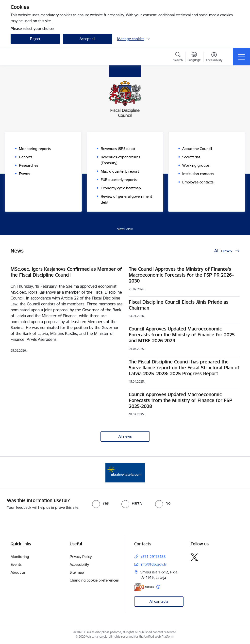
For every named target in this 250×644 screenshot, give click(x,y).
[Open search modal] (178, 58)
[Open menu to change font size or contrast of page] (214, 58)
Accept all (87, 39)
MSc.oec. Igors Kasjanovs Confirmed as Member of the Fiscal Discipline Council (66, 272)
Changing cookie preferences (94, 580)
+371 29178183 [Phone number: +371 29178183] (153, 557)
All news (125, 436)
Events (16, 564)
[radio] (100, 503)
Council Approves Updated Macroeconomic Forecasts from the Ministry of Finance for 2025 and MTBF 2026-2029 (182, 335)
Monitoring (20, 557)
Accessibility (79, 564)
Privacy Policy (81, 557)
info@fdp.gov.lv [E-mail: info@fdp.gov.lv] (153, 564)
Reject (35, 39)
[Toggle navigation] (241, 57)
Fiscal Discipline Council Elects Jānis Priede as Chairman (179, 305)
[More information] (158, 587)
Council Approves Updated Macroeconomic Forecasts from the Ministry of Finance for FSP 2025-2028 (181, 400)
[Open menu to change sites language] (194, 57)
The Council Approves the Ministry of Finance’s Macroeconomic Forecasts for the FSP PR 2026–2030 (181, 275)
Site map (77, 572)
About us (18, 572)
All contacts (159, 601)
